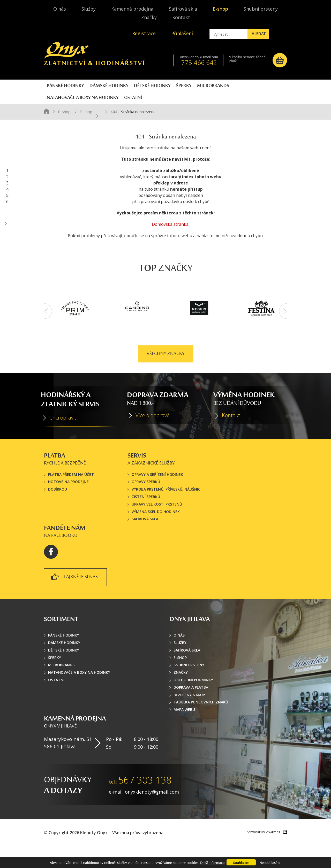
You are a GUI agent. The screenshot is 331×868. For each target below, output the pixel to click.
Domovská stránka (170, 241)
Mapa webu (184, 726)
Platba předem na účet (71, 491)
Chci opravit (63, 434)
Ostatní (56, 697)
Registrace (144, 33)
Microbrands (61, 682)
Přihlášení (182, 33)
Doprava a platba (191, 704)
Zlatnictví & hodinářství (95, 57)
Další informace (212, 863)
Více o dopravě (153, 432)
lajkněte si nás (74, 595)
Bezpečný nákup (189, 711)
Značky (149, 17)
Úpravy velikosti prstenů (157, 521)
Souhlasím (241, 863)
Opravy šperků (146, 498)
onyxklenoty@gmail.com (199, 57)
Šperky (55, 674)
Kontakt (181, 17)
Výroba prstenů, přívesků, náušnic (166, 506)
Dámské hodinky (64, 659)
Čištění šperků (146, 513)
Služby (89, 9)
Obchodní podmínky (193, 697)
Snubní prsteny (261, 9)
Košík (280, 60)
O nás (60, 9)
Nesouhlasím (270, 863)
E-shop (220, 9)
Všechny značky (166, 370)
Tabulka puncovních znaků (201, 719)
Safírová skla (183, 9)
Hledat (274, 34)
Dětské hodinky (64, 667)
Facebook (51, 569)
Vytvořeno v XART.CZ (264, 849)
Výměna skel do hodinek (156, 528)
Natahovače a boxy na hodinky (79, 689)
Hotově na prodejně (68, 498)
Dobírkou (58, 506)
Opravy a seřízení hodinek (157, 491)
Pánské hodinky (64, 652)
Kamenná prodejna (132, 9)
